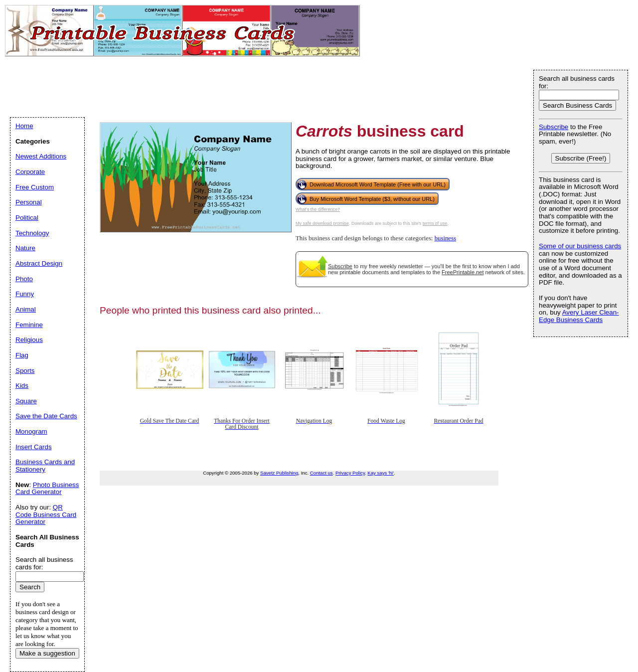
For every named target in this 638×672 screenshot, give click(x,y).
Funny (25, 294)
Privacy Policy (350, 473)
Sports (25, 371)
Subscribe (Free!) (581, 158)
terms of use (435, 223)
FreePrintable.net (463, 272)
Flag (22, 355)
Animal (26, 309)
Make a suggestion (47, 653)
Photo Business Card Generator (47, 489)
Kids (22, 386)
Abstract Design (39, 263)
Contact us (321, 473)
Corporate (30, 172)
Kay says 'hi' (381, 473)
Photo (24, 279)
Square (26, 401)
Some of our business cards (580, 246)
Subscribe (340, 266)
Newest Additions (41, 156)
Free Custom (35, 187)
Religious (29, 340)
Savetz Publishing (279, 473)
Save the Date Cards (46, 416)
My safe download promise (322, 223)
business (445, 238)
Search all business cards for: (577, 82)
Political (27, 218)
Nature (25, 248)
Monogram (31, 431)
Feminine (29, 325)
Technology (32, 233)
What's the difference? (318, 209)
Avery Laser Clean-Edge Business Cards (579, 316)
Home (24, 126)
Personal (29, 202)
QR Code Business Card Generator (46, 514)
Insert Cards (34, 447)
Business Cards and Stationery (45, 466)
